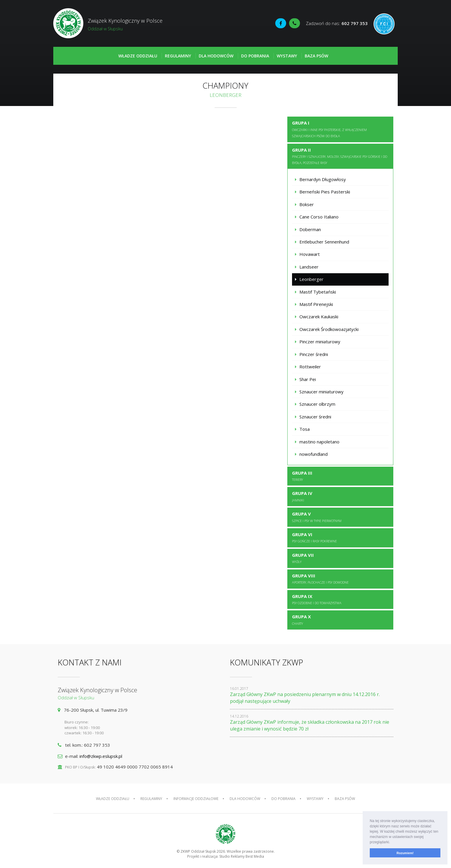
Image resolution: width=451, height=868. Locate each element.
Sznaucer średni (315, 417)
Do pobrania (255, 56)
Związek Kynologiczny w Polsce (139, 24)
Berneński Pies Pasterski (325, 192)
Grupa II (340, 156)
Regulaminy (178, 56)
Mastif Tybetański (318, 292)
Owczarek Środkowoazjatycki (329, 329)
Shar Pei (308, 379)
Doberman (310, 229)
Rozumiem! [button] (405, 853)
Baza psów (316, 56)
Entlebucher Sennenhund (324, 242)
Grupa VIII (320, 579)
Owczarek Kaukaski (319, 317)
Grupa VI (314, 537)
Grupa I (329, 129)
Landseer (309, 267)
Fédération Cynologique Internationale (384, 24)
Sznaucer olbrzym (317, 404)
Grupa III (302, 476)
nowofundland (314, 454)
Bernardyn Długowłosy (323, 179)
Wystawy (287, 56)
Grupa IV (302, 496)
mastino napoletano (319, 442)
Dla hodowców (216, 56)
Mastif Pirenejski (316, 304)
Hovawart (310, 254)
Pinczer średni (314, 354)
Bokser (307, 204)
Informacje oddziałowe (196, 799)
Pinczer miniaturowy (320, 342)
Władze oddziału (138, 56)
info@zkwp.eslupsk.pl (101, 756)
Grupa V (317, 517)
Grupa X (301, 619)
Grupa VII (303, 558)
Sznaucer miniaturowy (321, 392)
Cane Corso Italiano (319, 217)
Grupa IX (317, 599)
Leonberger (311, 279)
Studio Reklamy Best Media (242, 856)
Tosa (305, 429)
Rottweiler (310, 367)
